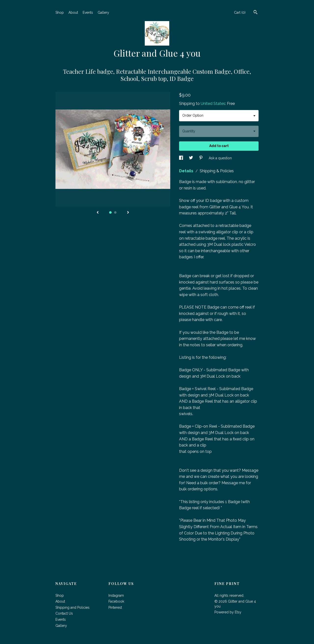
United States (213, 104)
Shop (60, 12)
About (73, 12)
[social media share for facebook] (182, 158)
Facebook (116, 601)
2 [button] (115, 212)
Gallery (103, 12)
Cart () (240, 12)
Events (88, 12)
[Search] (255, 13)
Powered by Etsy (228, 612)
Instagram (116, 595)
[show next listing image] (128, 213)
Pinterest (115, 607)
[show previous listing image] (98, 213)
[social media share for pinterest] (201, 158)
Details (187, 171)
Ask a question (220, 158)
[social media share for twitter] (191, 158)
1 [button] (110, 212)
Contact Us (64, 613)
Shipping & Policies (217, 171)
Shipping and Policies (72, 607)
